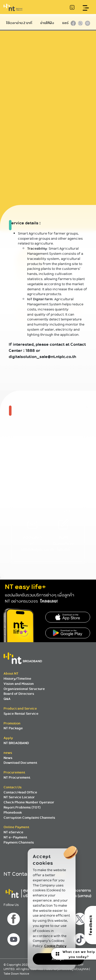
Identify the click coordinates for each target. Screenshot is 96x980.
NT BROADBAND (16, 743)
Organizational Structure (24, 689)
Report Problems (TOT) (22, 807)
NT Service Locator (19, 797)
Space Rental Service (21, 714)
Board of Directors (19, 694)
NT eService (13, 832)
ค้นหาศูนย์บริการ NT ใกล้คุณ (63, 499)
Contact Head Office (20, 792)
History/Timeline (17, 679)
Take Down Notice (16, 974)
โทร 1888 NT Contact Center (33, 499)
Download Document (20, 763)
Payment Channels (19, 842)
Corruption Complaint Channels (29, 818)
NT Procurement (17, 777)
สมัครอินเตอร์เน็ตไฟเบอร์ (63, 538)
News (8, 758)
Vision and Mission (19, 684)
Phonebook (13, 812)
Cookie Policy (55, 946)
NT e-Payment (15, 837)
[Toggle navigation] (86, 8)
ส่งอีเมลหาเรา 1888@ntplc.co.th (37, 538)
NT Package (13, 728)
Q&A (7, 699)
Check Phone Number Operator (29, 802)
